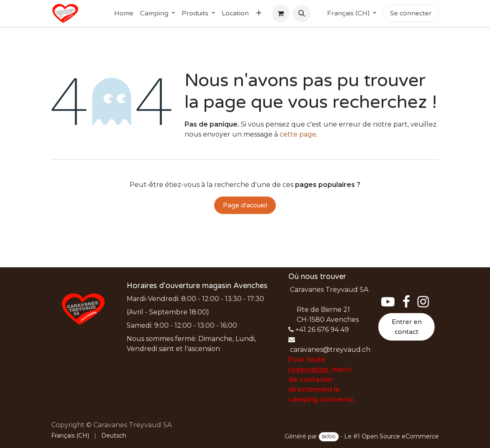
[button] (302, 13)
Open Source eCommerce (400, 436)
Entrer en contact (407, 327)
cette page (298, 134)
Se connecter (411, 13)
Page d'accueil (245, 205)
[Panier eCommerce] (281, 13)
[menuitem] (124, 13)
